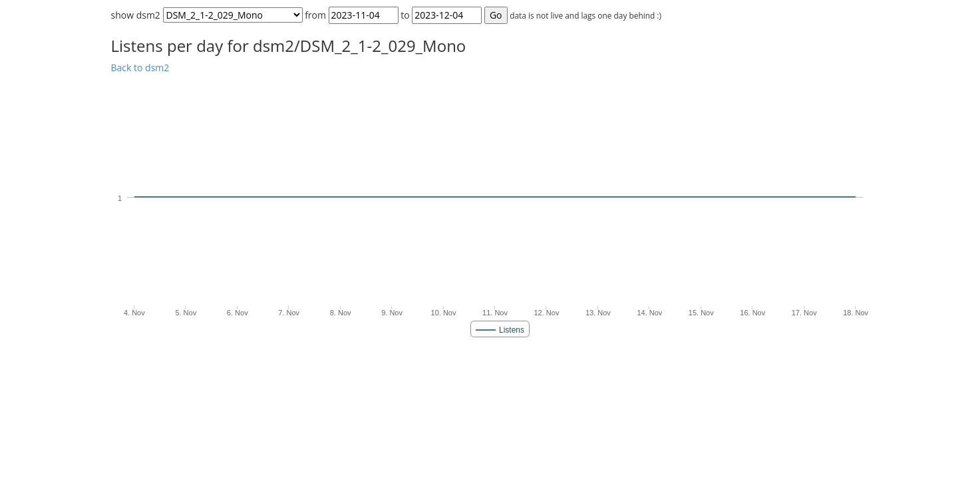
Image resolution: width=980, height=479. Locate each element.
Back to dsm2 (140, 68)
